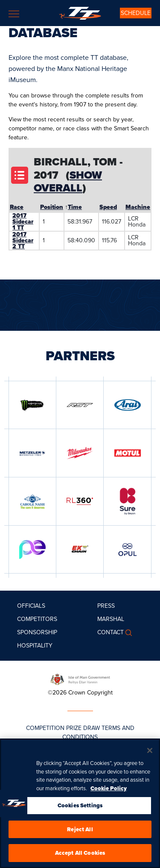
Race (17, 207)
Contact (111, 632)
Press (106, 606)
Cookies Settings (80, 806)
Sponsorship (37, 632)
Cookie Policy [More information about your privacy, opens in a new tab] (109, 789)
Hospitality (35, 646)
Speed (108, 207)
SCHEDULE (136, 13)
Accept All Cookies (80, 854)
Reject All (80, 830)
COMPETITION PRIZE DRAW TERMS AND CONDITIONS (80, 733)
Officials (31, 606)
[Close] (150, 751)
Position (52, 207)
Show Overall (68, 181)
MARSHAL (111, 619)
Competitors (37, 619)
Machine (138, 207)
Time (75, 207)
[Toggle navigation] (14, 14)
